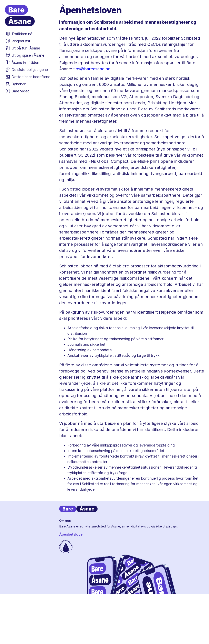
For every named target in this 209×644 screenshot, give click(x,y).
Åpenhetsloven (72, 534)
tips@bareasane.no (92, 69)
